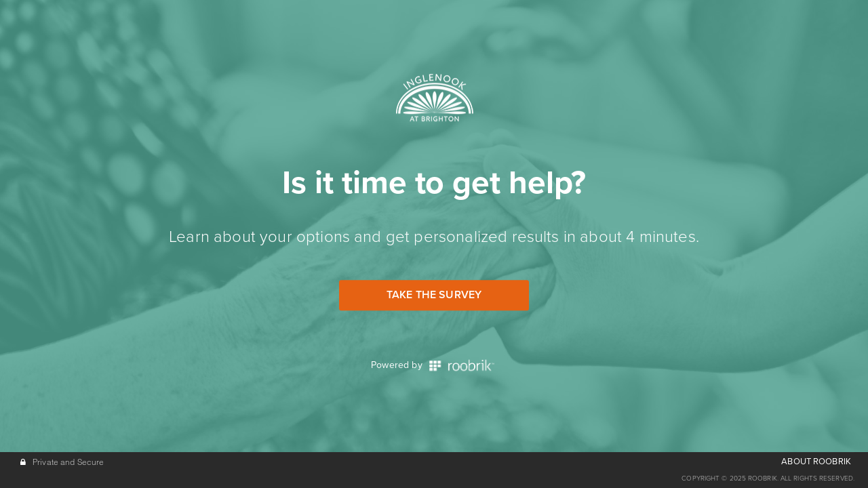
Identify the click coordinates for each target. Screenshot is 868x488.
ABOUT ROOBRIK (816, 462)
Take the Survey (434, 295)
